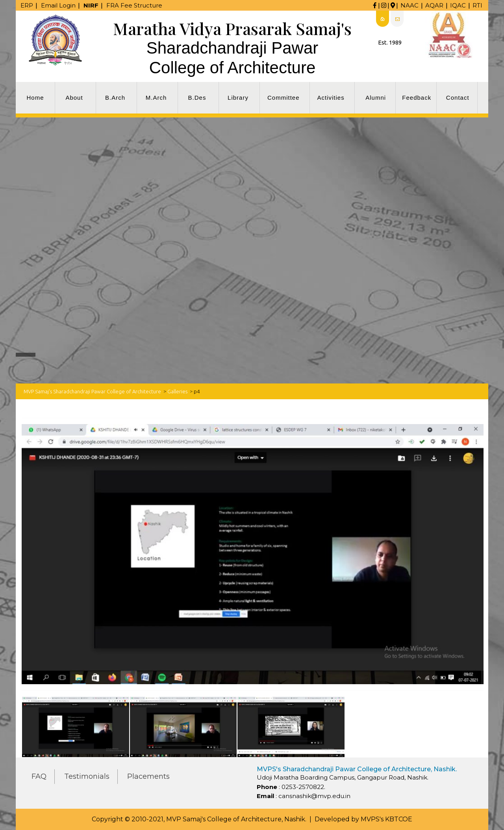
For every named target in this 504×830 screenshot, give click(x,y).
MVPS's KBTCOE (386, 819)
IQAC (458, 5)
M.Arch (156, 98)
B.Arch (115, 98)
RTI (477, 5)
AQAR (434, 5)
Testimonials (87, 776)
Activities (331, 98)
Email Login (58, 5)
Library (238, 98)
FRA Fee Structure (134, 5)
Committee (283, 98)
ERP (27, 5)
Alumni (376, 98)
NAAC (409, 5)
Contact (458, 98)
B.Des (197, 98)
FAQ (39, 776)
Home (35, 98)
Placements (148, 776)
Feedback (417, 98)
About (74, 98)
